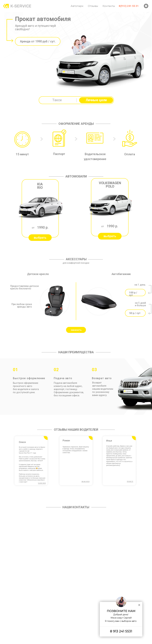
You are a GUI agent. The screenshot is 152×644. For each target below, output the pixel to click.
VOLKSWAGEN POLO (110, 185)
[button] (40, 238)
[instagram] (146, 6)
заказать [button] (76, 330)
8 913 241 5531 (121, 631)
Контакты (109, 6)
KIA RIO (40, 186)
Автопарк (77, 6)
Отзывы (93, 6)
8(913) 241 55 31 (129, 6)
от (33, 228)
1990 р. (43, 228)
